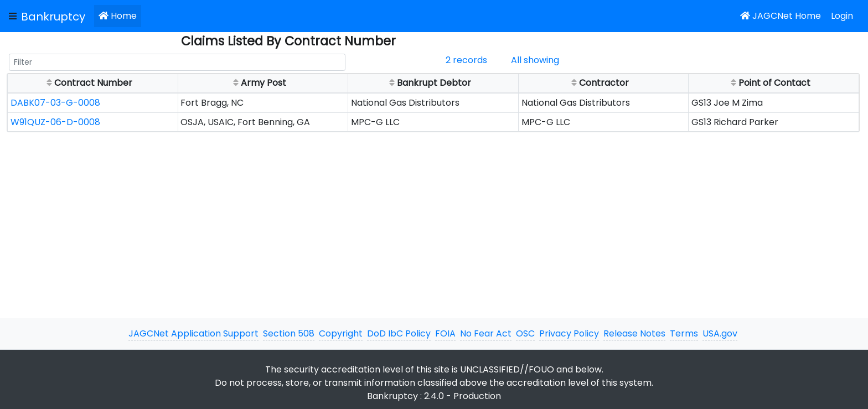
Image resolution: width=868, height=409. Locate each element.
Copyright (341, 333)
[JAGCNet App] (55, 16)
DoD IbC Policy (399, 333)
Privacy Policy (569, 333)
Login (842, 16)
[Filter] (177, 62)
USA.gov (720, 333)
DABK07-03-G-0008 (55, 103)
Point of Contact (769, 82)
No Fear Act (486, 333)
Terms (684, 333)
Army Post (259, 82)
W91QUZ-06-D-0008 (55, 122)
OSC (525, 333)
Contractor (599, 82)
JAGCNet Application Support (193, 333)
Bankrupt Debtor (429, 82)
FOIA (445, 333)
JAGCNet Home (781, 16)
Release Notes (634, 333)
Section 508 (289, 333)
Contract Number (88, 82)
